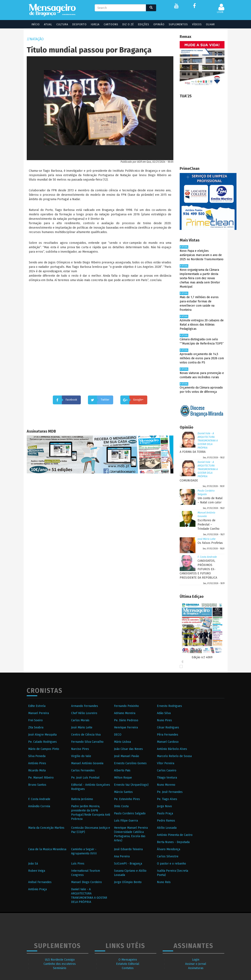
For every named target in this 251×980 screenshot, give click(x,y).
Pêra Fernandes (168, 735)
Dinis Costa (121, 806)
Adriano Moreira (125, 713)
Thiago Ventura (167, 778)
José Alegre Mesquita (42, 735)
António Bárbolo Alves (172, 749)
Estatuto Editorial (128, 964)
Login (196, 960)
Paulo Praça (165, 813)
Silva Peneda (37, 756)
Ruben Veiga (37, 871)
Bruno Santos (37, 785)
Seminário (60, 968)
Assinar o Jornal (196, 964)
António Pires (37, 763)
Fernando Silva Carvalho (87, 742)
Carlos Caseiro (167, 770)
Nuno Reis (164, 882)
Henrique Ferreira (126, 727)
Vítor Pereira (166, 763)
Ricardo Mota (37, 770)
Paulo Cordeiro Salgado (130, 813)
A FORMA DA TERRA (193, 452)
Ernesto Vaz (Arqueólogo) (131, 785)
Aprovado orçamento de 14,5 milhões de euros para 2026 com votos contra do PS (202, 358)
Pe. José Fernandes (170, 792)
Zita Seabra (36, 727)
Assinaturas (196, 968)
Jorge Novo (164, 806)
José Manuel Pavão (127, 756)
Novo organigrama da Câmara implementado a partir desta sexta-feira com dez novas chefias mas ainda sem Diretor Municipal (200, 278)
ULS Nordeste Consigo (60, 960)
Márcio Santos (123, 792)
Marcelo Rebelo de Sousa (174, 756)
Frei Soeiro (35, 720)
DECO (118, 735)
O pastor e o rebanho (171, 864)
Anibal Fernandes (40, 882)
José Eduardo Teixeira (128, 849)
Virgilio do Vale (81, 756)
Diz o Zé (125, 24)
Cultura (60, 24)
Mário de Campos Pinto (44, 749)
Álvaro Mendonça (169, 849)
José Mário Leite (207, 539)
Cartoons (108, 24)
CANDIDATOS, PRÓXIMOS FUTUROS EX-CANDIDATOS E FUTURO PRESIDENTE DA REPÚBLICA (198, 569)
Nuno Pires (164, 720)
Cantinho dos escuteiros (60, 964)
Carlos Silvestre (168, 856)
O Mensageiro (128, 960)
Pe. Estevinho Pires (127, 799)
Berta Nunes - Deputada (173, 842)
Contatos (128, 968)
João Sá (33, 864)
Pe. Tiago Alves (167, 799)
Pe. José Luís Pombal (85, 778)
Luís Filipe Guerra (126, 821)
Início (33, 24)
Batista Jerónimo (82, 799)
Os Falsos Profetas (210, 543)
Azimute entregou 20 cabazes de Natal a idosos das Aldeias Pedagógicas (202, 325)
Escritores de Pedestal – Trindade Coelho (209, 525)
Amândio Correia (39, 806)
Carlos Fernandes (83, 770)
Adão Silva (164, 713)
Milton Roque (123, 778)
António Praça (37, 889)
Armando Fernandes (85, 706)
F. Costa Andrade (207, 557)
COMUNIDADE (189, 481)
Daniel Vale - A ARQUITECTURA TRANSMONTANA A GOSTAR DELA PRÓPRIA (208, 441)
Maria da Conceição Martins (46, 828)
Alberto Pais (122, 770)
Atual (45, 24)
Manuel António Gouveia (87, 763)
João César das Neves (128, 749)
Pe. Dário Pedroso (126, 720)
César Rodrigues (168, 727)
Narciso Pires (80, 749)
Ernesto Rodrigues (169, 706)
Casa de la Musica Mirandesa (47, 849)
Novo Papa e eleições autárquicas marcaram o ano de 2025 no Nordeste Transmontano (202, 255)
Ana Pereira (122, 856)
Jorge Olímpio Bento (128, 882)
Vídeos (194, 24)
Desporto (77, 24)
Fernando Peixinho (126, 706)
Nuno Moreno (166, 785)
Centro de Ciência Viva (86, 735)
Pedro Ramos (166, 821)
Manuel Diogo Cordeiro (86, 882)
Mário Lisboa (122, 742)
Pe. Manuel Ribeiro (41, 778)
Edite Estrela (37, 706)
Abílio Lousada (167, 828)
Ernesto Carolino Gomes (130, 763)
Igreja (92, 24)
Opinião (156, 24)
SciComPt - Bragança (128, 864)
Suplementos (176, 24)
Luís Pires (78, 864)
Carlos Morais (80, 720)
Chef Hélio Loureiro (84, 713)
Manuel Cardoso (168, 742)
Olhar (208, 24)
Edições (141, 24)
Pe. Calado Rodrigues (42, 742)
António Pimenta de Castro (175, 835)
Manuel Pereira (39, 713)
